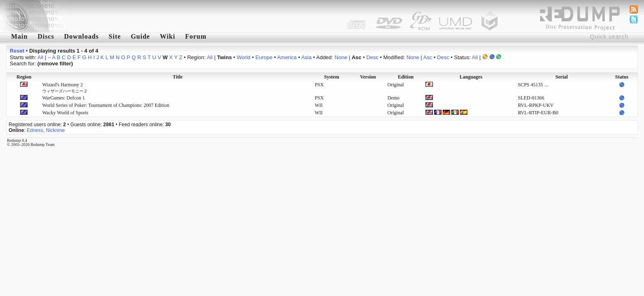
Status (622, 77)
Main (19, 36)
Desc (373, 57)
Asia (306, 57)
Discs (46, 36)
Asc (428, 57)
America (287, 57)
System (332, 77)
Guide (140, 36)
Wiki (168, 36)
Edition (406, 77)
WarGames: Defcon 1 (64, 98)
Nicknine (55, 130)
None (341, 57)
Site (115, 36)
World (244, 57)
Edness (35, 130)
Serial (561, 77)
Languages (471, 77)
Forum (196, 36)
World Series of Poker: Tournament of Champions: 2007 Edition (106, 105)
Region (24, 77)
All (40, 57)
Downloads (82, 36)
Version (368, 77)
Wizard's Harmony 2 (65, 88)
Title (178, 77)
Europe (264, 57)
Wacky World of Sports (65, 113)
